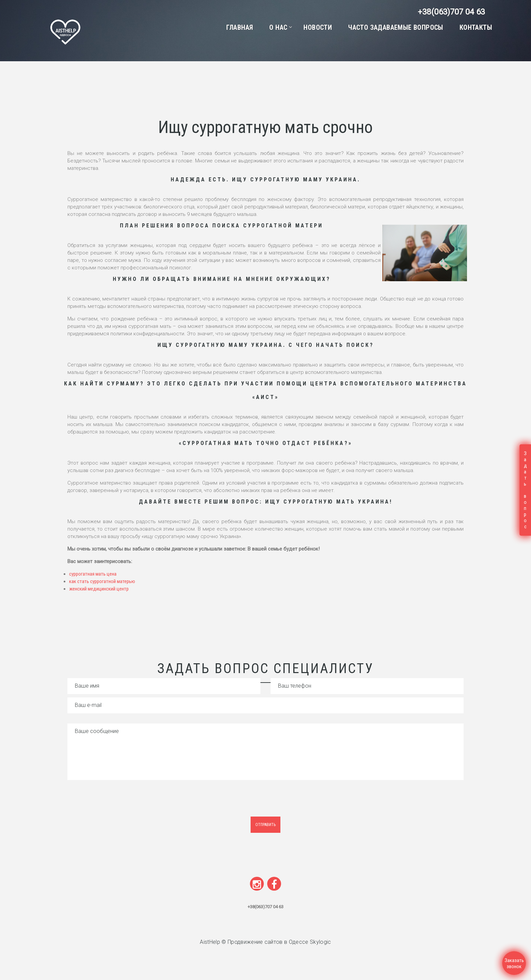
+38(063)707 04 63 (451, 12)
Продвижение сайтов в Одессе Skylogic (279, 942)
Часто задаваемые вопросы (396, 27)
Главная (240, 27)
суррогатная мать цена (93, 574)
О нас (278, 27)
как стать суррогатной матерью (102, 581)
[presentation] (124, 803)
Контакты (476, 27)
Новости (318, 27)
